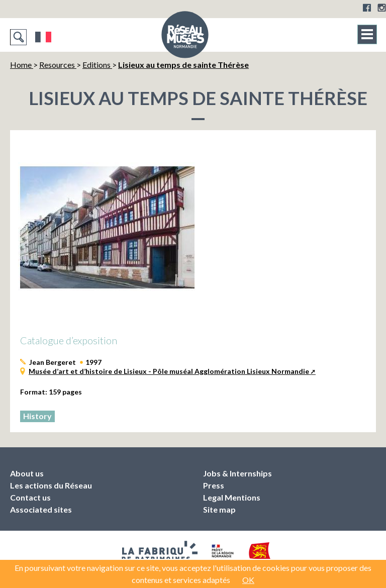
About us (27, 473)
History (37, 416)
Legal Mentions (232, 497)
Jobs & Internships (237, 473)
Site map (219, 509)
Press (214, 485)
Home (22, 65)
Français (43, 37)
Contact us (30, 497)
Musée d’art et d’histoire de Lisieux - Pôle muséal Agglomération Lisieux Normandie (169, 371)
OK (248, 580)
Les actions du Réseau (51, 485)
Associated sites (41, 509)
